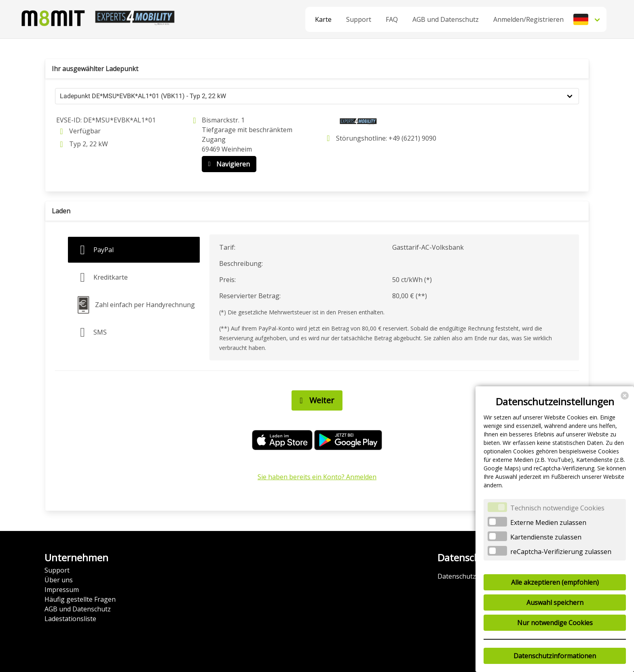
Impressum (62, 590)
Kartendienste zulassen (546, 537)
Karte (323, 19)
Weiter (315, 400)
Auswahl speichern (555, 602)
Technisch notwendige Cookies (557, 508)
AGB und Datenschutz (446, 19)
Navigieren (227, 164)
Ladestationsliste (70, 619)
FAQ (392, 19)
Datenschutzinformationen (555, 656)
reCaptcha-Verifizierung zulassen (561, 552)
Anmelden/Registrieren (528, 19)
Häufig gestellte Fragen (80, 599)
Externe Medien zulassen (548, 522)
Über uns (59, 580)
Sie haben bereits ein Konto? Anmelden (317, 477)
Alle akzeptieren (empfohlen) (555, 582)
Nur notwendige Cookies (555, 623)
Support (359, 19)
